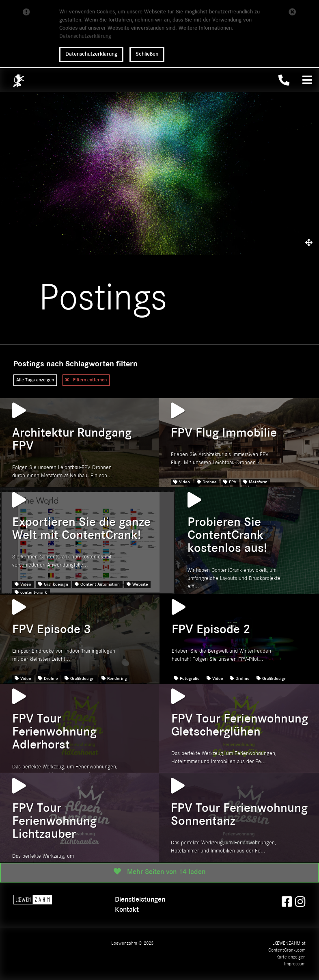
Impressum (295, 964)
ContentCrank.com (287, 950)
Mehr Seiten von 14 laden (159, 872)
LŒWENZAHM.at (289, 943)
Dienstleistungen (140, 900)
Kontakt (127, 910)
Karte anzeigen (291, 957)
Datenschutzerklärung (85, 37)
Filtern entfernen (86, 380)
